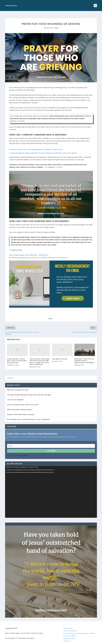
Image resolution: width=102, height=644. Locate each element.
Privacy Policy (68, 625)
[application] (51, 489)
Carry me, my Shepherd (15, 396)
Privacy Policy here (23, 452)
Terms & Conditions (70, 628)
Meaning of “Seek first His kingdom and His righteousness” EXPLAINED (84, 357)
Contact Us (67, 638)
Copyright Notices (69, 635)
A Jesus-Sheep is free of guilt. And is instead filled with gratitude (17, 357)
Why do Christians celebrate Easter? (20, 406)
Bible (56, 25)
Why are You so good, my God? (18, 387)
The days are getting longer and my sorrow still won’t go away (29, 392)
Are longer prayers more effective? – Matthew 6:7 (30, 252)
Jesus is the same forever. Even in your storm (23, 401)
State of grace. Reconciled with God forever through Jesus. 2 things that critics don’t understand (39, 358)
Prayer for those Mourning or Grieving (20, 411)
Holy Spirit (33, 221)
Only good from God (60, 356)
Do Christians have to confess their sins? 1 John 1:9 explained (28, 416)
